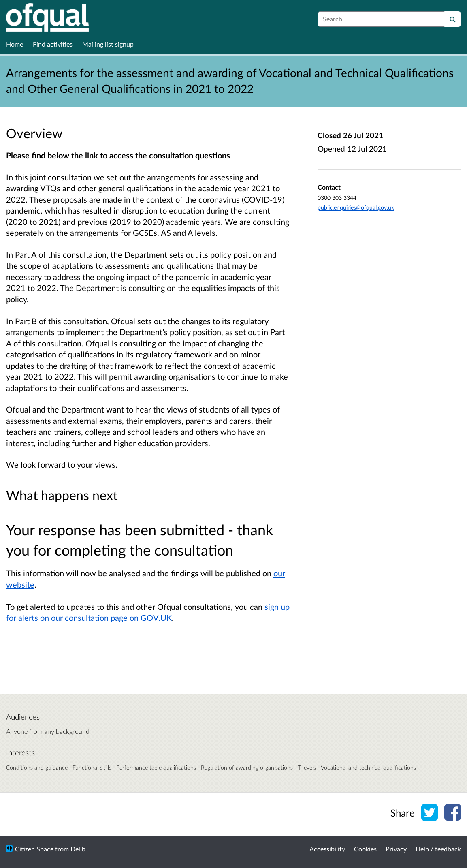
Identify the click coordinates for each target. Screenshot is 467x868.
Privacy (396, 849)
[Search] (453, 19)
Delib (78, 849)
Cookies (365, 849)
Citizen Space (34, 849)
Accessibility (327, 849)
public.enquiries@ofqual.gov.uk (356, 207)
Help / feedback (438, 849)
